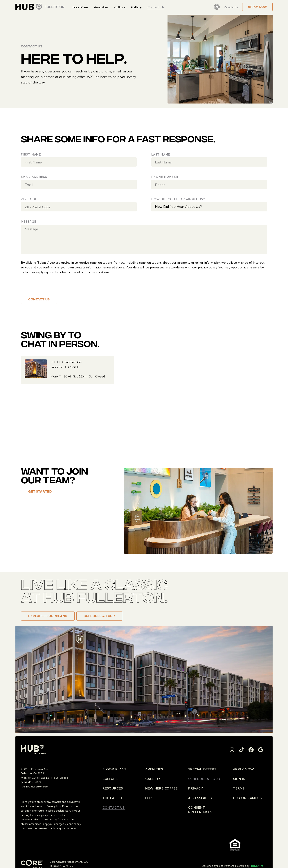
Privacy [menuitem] (196, 788)
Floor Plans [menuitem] (80, 7)
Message (29, 222)
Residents (231, 7)
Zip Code (29, 199)
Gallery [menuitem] (136, 7)
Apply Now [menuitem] (244, 769)
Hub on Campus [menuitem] (247, 798)
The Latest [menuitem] (113, 798)
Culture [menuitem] (120, 7)
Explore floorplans (48, 616)
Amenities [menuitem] (101, 7)
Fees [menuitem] (149, 798)
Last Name (161, 154)
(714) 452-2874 (31, 782)
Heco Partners (226, 866)
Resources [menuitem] (113, 788)
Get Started (40, 492)
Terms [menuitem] (239, 788)
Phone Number (165, 177)
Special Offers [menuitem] (202, 769)
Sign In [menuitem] (239, 779)
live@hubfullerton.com (35, 786)
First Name (31, 154)
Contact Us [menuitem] (156, 7)
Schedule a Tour (99, 616)
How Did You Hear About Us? (178, 199)
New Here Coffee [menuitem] (161, 788)
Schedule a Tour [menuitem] (204, 779)
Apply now (257, 7)
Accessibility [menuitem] (200, 798)
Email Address (34, 177)
